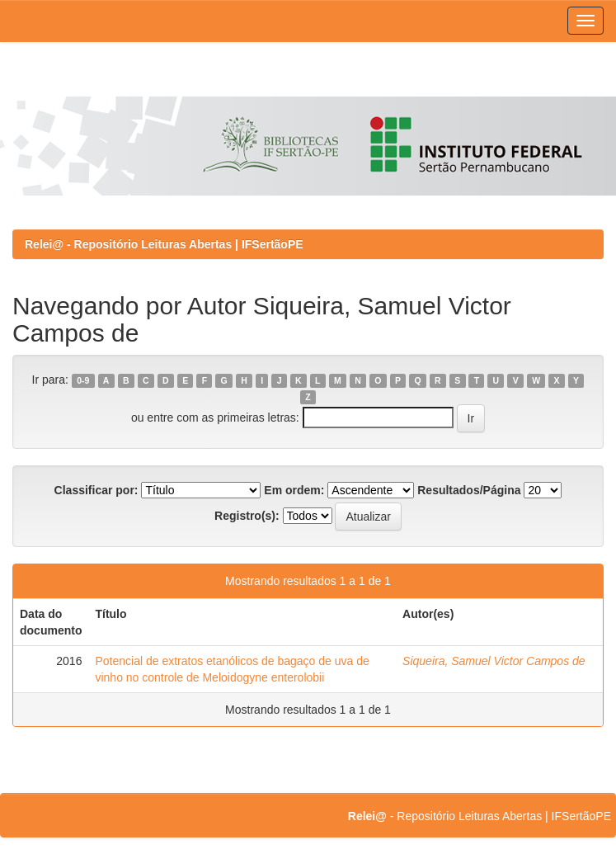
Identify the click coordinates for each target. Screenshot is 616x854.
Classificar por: (96, 490)
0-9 (83, 380)
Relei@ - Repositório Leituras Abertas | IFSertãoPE (164, 244)
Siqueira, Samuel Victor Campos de (494, 661)
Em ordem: (294, 490)
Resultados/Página (469, 490)
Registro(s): (247, 516)
